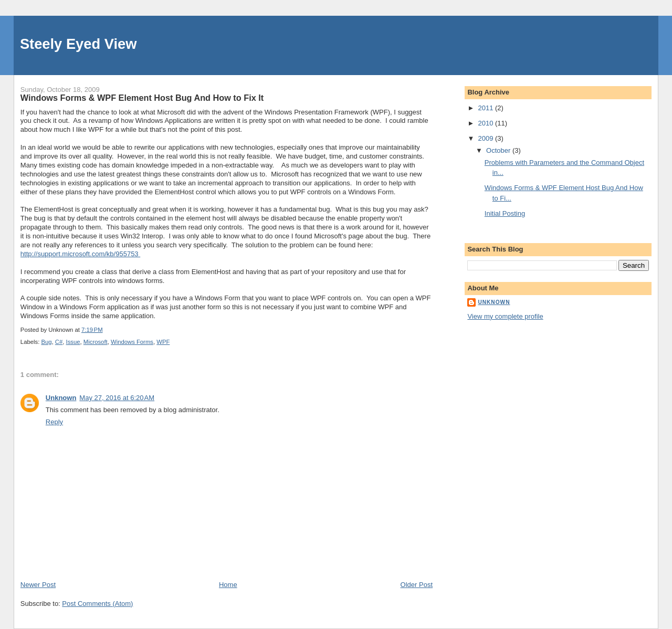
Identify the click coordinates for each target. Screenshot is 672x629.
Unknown (61, 398)
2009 (486, 138)
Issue (73, 342)
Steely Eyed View (78, 44)
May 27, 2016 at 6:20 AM (117, 398)
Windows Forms (132, 342)
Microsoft (96, 342)
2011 (486, 108)
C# (59, 342)
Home (228, 585)
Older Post (417, 585)
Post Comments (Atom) (97, 604)
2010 (486, 123)
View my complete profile (505, 316)
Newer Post (38, 585)
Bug (46, 342)
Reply (54, 422)
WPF (163, 342)
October (499, 150)
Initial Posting (505, 213)
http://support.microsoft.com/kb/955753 (80, 254)
